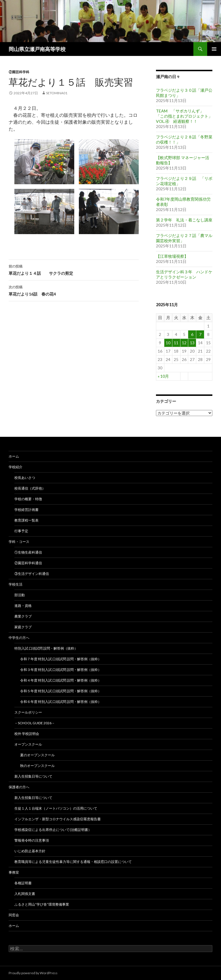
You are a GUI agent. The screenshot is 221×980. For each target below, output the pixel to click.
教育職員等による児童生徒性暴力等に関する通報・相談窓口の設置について (73, 862)
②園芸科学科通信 (28, 563)
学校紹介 (16, 467)
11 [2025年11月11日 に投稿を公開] (176, 343)
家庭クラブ (23, 627)
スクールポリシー (28, 712)
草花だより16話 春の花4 (74, 290)
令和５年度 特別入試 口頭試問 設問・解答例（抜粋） (61, 691)
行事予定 (21, 531)
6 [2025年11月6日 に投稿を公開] (192, 334)
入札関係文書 (25, 894)
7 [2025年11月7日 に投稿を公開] (200, 334)
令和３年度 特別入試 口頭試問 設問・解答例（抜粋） (61, 670)
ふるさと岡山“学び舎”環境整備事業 (42, 904)
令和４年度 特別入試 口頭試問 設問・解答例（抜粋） (61, 680)
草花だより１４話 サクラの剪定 (74, 269)
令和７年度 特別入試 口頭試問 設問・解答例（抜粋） (61, 659)
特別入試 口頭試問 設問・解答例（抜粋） (46, 648)
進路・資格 (23, 606)
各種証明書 (23, 883)
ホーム (14, 456)
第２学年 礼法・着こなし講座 (184, 220)
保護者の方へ (19, 787)
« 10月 (163, 376)
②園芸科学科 (19, 72)
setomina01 (57, 93)
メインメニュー (214, 49)
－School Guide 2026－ (35, 723)
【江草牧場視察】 (172, 256)
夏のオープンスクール (37, 755)
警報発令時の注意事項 (32, 840)
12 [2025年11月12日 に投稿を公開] (184, 343)
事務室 (14, 872)
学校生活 (16, 584)
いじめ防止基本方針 (30, 851)
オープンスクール (28, 744)
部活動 (20, 595)
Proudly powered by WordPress (33, 973)
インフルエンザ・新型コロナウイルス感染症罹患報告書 (58, 819)
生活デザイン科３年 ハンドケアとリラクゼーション (184, 274)
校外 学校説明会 (27, 734)
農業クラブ (23, 616)
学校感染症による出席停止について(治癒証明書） (53, 830)
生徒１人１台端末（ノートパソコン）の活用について (56, 808)
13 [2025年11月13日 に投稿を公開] (192, 343)
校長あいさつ (25, 478)
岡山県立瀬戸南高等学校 (37, 49)
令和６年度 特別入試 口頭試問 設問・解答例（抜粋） (61, 702)
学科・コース (19, 542)
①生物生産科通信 (28, 552)
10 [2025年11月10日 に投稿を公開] (168, 343)
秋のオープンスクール (37, 766)
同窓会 (14, 915)
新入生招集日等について (33, 776)
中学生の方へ (19, 638)
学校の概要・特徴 (28, 499)
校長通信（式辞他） (30, 488)
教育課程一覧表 (26, 520)
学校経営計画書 (26, 510)
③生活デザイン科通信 (32, 574)
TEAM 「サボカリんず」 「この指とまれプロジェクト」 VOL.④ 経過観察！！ (184, 116)
